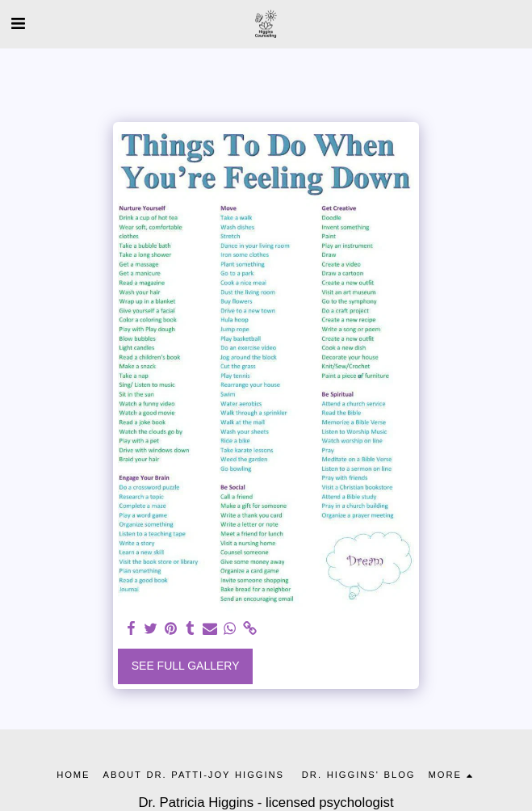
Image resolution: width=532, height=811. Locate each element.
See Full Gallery (186, 666)
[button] (18, 23)
